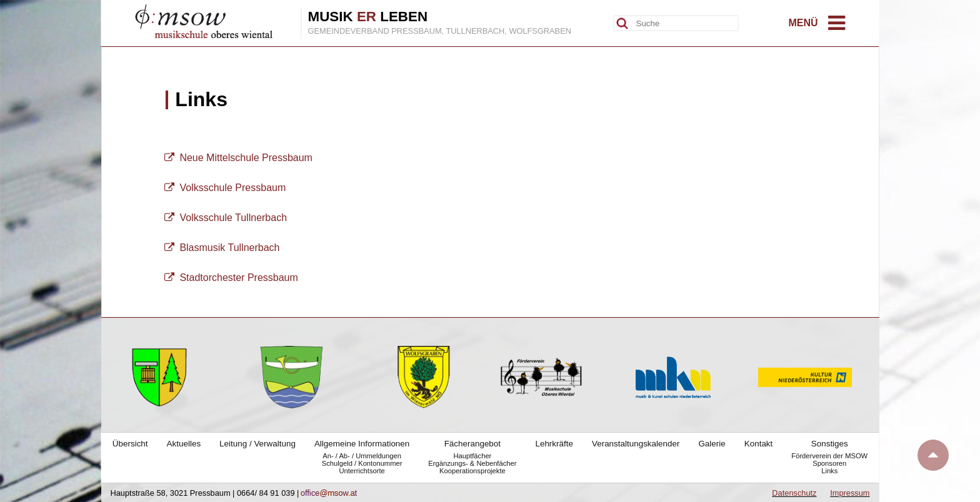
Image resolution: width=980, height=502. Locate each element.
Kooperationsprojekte (472, 471)
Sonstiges (830, 444)
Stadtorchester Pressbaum (231, 278)
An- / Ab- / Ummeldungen (362, 456)
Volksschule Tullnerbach (226, 218)
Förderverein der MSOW (829, 456)
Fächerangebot (472, 444)
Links (829, 471)
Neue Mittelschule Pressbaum (238, 158)
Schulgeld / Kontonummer (362, 463)
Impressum (850, 493)
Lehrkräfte (554, 444)
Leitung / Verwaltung (257, 444)
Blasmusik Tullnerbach (222, 248)
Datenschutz (794, 493)
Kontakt (759, 444)
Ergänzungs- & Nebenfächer (472, 463)
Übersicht (130, 444)
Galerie (712, 444)
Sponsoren (829, 463)
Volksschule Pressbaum (225, 188)
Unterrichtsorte (362, 471)
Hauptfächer (472, 456)
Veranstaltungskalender (636, 444)
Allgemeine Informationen (362, 444)
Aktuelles (184, 444)
